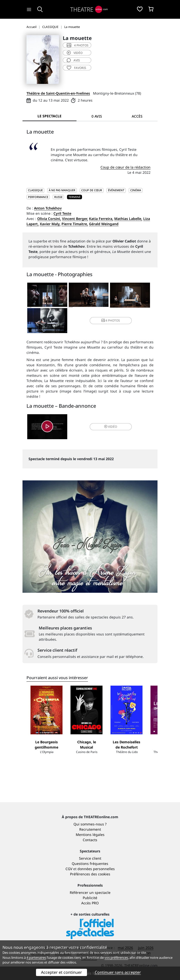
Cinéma (136, 190)
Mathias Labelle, (128, 219)
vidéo (75, 53)
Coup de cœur (92, 190)
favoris (76, 68)
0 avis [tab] (97, 116)
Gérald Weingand (104, 224)
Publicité (90, 898)
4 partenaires (36, 958)
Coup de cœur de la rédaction (125, 167)
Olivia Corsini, (49, 219)
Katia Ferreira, (101, 219)
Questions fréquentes (90, 864)
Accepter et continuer (61, 972)
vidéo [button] (111, 427)
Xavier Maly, (50, 224)
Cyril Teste (62, 213)
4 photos (78, 45)
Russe (58, 197)
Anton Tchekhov (48, 208)
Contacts (90, 840)
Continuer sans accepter (118, 972)
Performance (38, 197)
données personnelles (96, 869)
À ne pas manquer (62, 190)
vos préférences (116, 958)
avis (73, 60)
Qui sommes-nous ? (90, 824)
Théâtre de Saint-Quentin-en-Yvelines (58, 93)
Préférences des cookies (90, 874)
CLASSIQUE (35, 190)
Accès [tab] (137, 116)
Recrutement (90, 829)
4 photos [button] (111, 320)
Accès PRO (90, 903)
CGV (69, 869)
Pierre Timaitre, (75, 224)
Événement (116, 190)
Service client (90, 858)
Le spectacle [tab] (49, 116)
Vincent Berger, (75, 219)
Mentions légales (90, 835)
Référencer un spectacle (90, 892)
